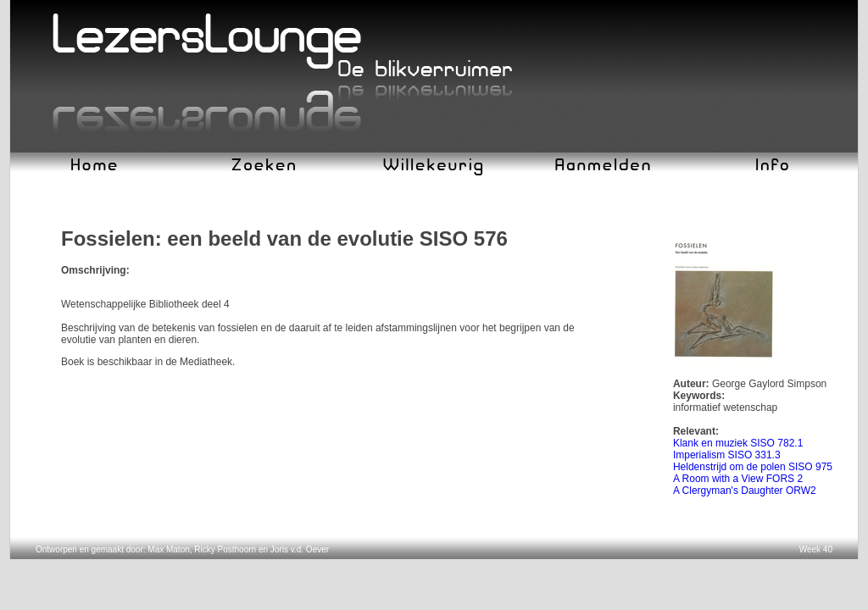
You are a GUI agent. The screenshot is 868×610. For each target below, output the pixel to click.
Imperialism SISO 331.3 (727, 455)
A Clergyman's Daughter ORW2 (745, 491)
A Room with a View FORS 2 (738, 479)
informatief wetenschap (725, 408)
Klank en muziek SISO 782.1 (738, 443)
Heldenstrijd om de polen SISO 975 (753, 467)
